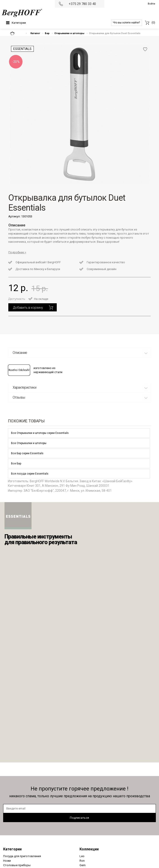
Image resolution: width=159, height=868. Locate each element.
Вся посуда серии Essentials (30, 474)
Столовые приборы (17, 865)
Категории (19, 23)
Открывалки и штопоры (69, 33)
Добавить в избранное (145, 49)
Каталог (35, 33)
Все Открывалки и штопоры (29, 443)
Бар (47, 33)
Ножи (7, 861)
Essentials (22, 49)
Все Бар (16, 463)
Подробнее (16, 252)
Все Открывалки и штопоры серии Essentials (40, 433)
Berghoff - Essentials (18, 516)
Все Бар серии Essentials (27, 453)
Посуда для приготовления (22, 856)
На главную (16, 33)
